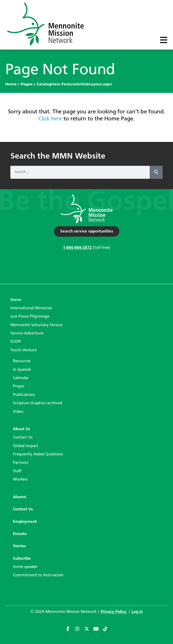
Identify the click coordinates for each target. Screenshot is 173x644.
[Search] (156, 172)
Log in (137, 612)
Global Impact (26, 446)
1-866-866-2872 (77, 248)
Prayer (19, 386)
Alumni (20, 497)
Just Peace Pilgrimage (30, 317)
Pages (27, 84)
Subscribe (22, 559)
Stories (19, 546)
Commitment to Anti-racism (38, 575)
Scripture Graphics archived (38, 403)
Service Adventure (27, 333)
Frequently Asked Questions (38, 454)
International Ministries (31, 308)
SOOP (16, 342)
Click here (50, 119)
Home (11, 84)
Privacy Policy (114, 612)
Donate (20, 534)
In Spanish (22, 370)
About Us (22, 429)
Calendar (21, 378)
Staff (17, 471)
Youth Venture (23, 350)
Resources (22, 361)
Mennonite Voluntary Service (36, 325)
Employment (25, 522)
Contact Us (23, 437)
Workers (20, 479)
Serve (16, 300)
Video (18, 412)
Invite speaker (25, 567)
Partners (21, 463)
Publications (24, 395)
